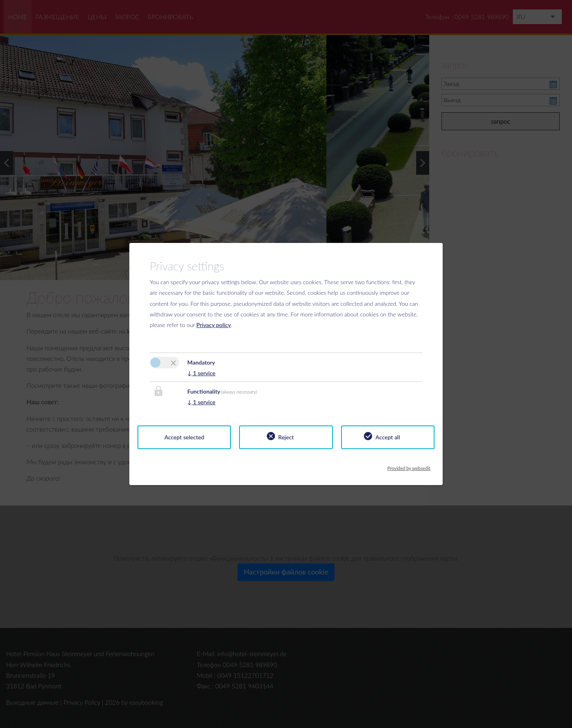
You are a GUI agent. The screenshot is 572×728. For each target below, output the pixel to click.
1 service (201, 373)
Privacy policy (214, 325)
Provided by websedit (409, 466)
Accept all (388, 437)
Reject (286, 437)
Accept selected (184, 437)
